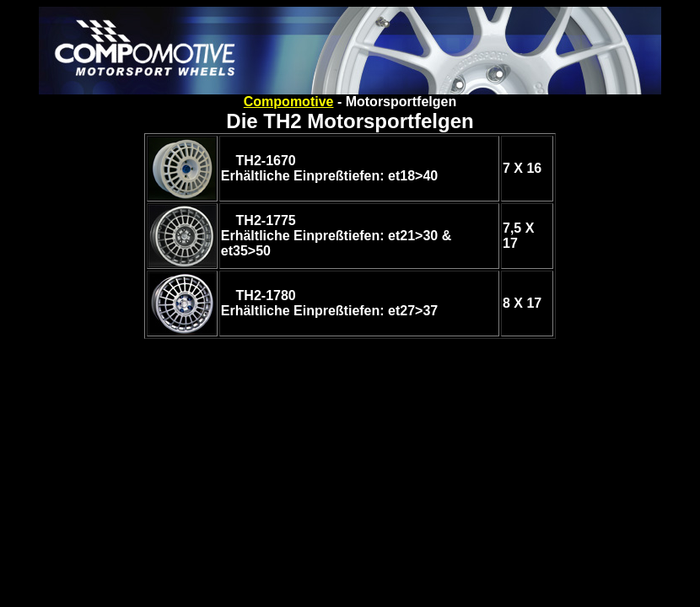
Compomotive (289, 102)
